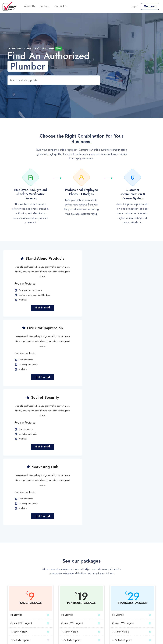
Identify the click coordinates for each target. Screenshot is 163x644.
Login (134, 6)
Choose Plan (30, 524)
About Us (29, 6)
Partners (45, 6)
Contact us (61, 6)
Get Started (42, 308)
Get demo (150, 6)
